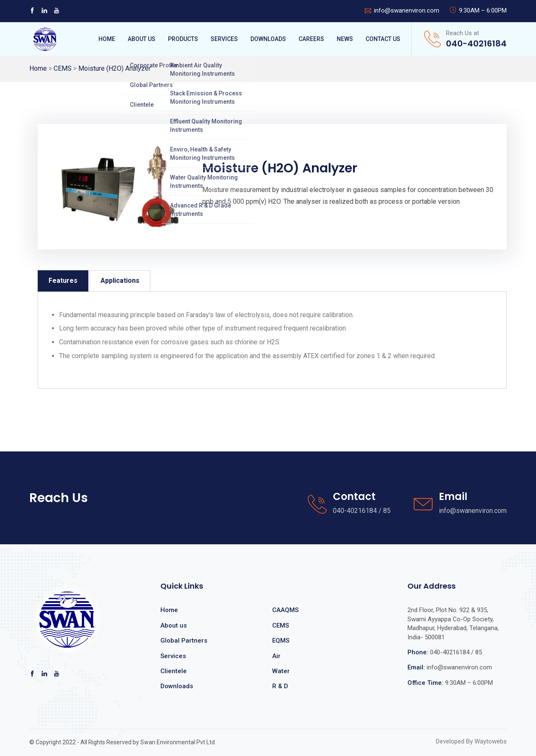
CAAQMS (285, 610)
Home (107, 39)
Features (63, 281)
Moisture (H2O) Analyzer (115, 68)
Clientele (174, 671)
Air (276, 656)
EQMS (281, 641)
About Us (142, 39)
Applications (120, 281)
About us (174, 625)
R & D (280, 686)
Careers (311, 39)
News (345, 39)
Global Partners (184, 641)
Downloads (268, 39)
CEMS (63, 68)
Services (224, 39)
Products (183, 39)
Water (281, 671)
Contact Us (383, 39)
